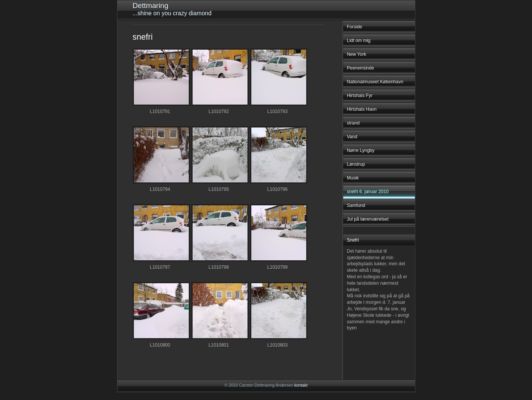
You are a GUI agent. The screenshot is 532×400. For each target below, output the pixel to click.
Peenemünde (361, 68)
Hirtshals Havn (362, 109)
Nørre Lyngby (361, 150)
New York (357, 54)
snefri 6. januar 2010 (368, 192)
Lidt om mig (359, 40)
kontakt (301, 385)
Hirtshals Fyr (360, 95)
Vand (352, 137)
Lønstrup (356, 164)
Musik (353, 178)
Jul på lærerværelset (368, 219)
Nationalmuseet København (375, 82)
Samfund (356, 205)
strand (353, 123)
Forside (355, 27)
